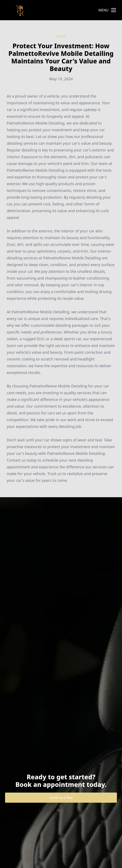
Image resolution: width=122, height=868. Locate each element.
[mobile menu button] (114, 10)
